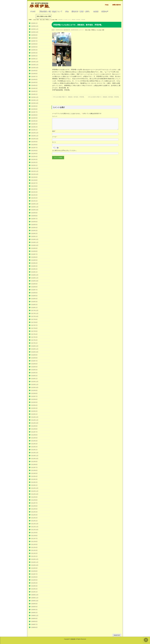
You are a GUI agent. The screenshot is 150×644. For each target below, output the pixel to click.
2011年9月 (34, 533)
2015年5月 (34, 402)
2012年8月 (34, 500)
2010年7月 (34, 574)
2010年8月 (34, 571)
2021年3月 (34, 195)
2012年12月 (35, 488)
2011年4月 (34, 547)
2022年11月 (35, 136)
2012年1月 (34, 521)
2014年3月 (34, 444)
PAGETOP (117, 635)
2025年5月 (34, 47)
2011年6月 (34, 541)
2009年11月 (35, 598)
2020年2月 (34, 233)
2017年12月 (35, 310)
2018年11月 (35, 278)
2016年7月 (34, 361)
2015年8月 (34, 393)
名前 (54, 133)
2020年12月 (35, 204)
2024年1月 (34, 94)
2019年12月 (35, 239)
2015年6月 (34, 399)
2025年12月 (35, 26)
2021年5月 (34, 189)
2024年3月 (34, 88)
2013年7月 (34, 467)
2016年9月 (34, 355)
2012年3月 (34, 515)
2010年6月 (34, 577)
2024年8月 (34, 74)
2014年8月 (34, 429)
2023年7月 (34, 112)
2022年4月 (34, 156)
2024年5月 (34, 82)
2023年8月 (34, 109)
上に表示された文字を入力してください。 (65, 153)
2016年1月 (34, 379)
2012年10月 (35, 494)
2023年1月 (34, 130)
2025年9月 (34, 35)
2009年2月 (34, 613)
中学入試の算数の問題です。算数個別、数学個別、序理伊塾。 (68, 97)
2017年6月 (34, 328)
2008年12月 (35, 616)
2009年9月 (34, 604)
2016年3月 (34, 373)
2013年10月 (35, 459)
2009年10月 (35, 601)
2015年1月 (34, 414)
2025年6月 (34, 44)
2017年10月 (35, 316)
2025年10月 (35, 32)
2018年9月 (34, 284)
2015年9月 (34, 390)
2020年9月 (34, 213)
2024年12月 (35, 62)
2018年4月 (34, 299)
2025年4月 (34, 50)
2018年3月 (34, 302)
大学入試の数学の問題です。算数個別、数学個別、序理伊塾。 (105, 97)
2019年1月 (34, 272)
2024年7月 (34, 77)
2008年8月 (34, 621)
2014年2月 (34, 447)
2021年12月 (35, 168)
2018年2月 (34, 305)
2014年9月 (34, 426)
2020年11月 (35, 207)
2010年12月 (35, 559)
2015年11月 (35, 385)
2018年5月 (34, 296)
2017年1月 (34, 343)
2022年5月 (34, 154)
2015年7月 (34, 396)
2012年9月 (34, 497)
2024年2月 (34, 91)
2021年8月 (34, 180)
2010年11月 (35, 562)
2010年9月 (34, 568)
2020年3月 (34, 231)
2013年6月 (34, 470)
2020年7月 (34, 219)
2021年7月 (34, 183)
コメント (55, 116)
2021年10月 (35, 174)
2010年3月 (34, 586)
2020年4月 (34, 228)
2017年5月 (34, 331)
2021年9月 (34, 177)
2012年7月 (34, 503)
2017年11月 (35, 313)
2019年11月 (35, 242)
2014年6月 (34, 435)
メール (55, 139)
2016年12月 (35, 346)
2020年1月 (34, 236)
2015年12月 (35, 382)
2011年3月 (34, 550)
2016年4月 (34, 370)
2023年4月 (34, 121)
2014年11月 (35, 420)
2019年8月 (34, 251)
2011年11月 (35, 527)
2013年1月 (34, 485)
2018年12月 (35, 275)
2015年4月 (34, 405)
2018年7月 (34, 290)
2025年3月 (34, 53)
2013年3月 (34, 479)
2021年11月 (35, 171)
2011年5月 (34, 544)
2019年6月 (34, 257)
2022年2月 (34, 162)
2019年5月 (34, 260)
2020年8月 (34, 216)
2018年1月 (34, 308)
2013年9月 (34, 462)
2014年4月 (34, 441)
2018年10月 (35, 281)
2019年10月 (35, 245)
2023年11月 (35, 100)
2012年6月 (34, 506)
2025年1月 (34, 59)
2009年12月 (35, 595)
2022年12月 (35, 133)
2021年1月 (34, 201)
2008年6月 (34, 627)
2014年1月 (34, 450)
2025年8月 (34, 38)
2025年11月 (35, 29)
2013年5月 (34, 473)
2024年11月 (35, 65)
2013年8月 (34, 464)
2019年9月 (34, 248)
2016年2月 (34, 376)
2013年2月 (34, 482)
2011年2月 (34, 553)
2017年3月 (34, 337)
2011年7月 (34, 539)
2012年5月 (34, 509)
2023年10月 (35, 103)
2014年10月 (35, 423)
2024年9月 (34, 71)
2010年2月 (34, 589)
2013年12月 (35, 453)
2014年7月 (34, 432)
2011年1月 (34, 556)
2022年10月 (35, 139)
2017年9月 (34, 319)
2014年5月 (34, 438)
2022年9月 (34, 142)
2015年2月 (34, 411)
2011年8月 (34, 536)
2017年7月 (34, 325)
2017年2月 (34, 340)
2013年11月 (35, 456)
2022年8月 (34, 145)
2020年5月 (34, 225)
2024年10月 (35, 68)
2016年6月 (34, 364)
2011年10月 (35, 530)
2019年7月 (34, 254)
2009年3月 (34, 610)
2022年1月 (34, 165)
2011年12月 (35, 524)
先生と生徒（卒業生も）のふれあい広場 (95, 30)
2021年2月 (34, 198)
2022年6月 (34, 151)
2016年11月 (35, 349)
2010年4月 (34, 583)
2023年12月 (35, 97)
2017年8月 (34, 322)
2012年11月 (35, 491)
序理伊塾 (73, 639)
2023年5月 (34, 118)
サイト (54, 144)
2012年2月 (34, 518)
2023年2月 (34, 127)
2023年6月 (34, 115)
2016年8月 (34, 358)
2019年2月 (34, 269)
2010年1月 (34, 592)
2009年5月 (34, 607)
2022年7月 (34, 148)
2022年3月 (34, 159)
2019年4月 (34, 263)
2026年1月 (34, 23)
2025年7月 (34, 41)
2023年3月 (34, 124)
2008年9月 (34, 618)
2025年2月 (34, 56)
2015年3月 (34, 408)
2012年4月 (34, 512)
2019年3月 (34, 266)
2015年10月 (35, 387)
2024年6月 (34, 79)
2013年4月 (34, 476)
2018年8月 (34, 287)
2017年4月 (34, 334)
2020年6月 (34, 222)
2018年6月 (34, 293)
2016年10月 (35, 352)
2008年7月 (34, 624)
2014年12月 (35, 417)
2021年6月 (34, 186)
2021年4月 (34, 192)
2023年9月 (34, 106)
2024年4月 (34, 85)
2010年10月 (35, 565)
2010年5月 (34, 580)
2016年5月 (34, 367)
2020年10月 (35, 210)
